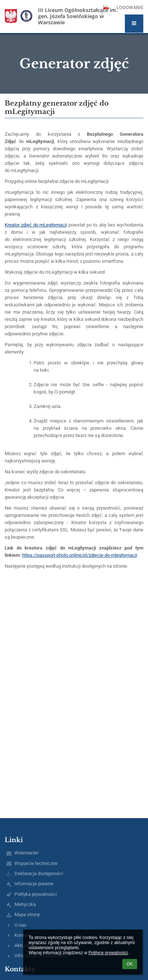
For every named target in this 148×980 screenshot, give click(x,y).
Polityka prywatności (36, 894)
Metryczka (25, 904)
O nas (20, 925)
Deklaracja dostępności (39, 873)
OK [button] (130, 964)
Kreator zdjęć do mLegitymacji (36, 225)
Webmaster (26, 853)
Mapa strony (27, 914)
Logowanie (130, 7)
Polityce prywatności (108, 953)
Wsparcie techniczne (36, 863)
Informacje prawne (34, 884)
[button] (134, 24)
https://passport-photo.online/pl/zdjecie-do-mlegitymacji (80, 555)
